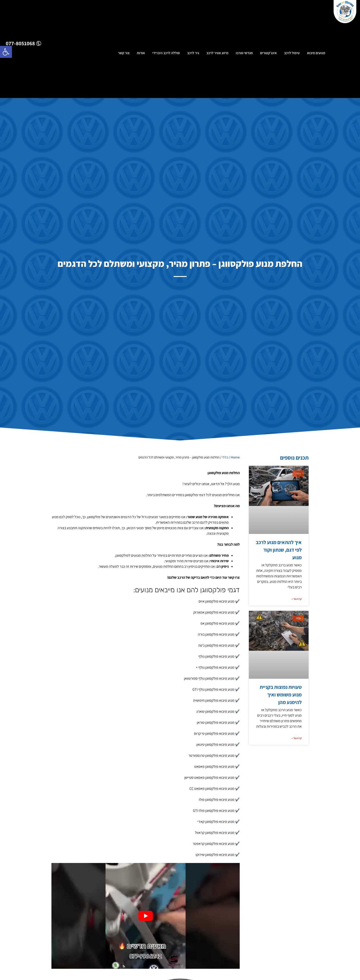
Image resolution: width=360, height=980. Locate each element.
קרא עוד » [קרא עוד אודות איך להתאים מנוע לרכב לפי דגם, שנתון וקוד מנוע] (297, 599)
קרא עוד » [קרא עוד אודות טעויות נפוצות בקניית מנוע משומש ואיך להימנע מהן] (297, 738)
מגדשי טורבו (244, 54)
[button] (6, 52)
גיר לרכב (193, 54)
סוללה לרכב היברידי (166, 54)
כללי (225, 457)
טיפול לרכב (292, 54)
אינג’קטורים (268, 54)
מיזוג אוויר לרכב (217, 54)
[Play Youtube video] (146, 916)
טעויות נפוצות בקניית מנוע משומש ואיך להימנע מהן (281, 695)
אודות (141, 54)
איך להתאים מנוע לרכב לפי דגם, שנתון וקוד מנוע (279, 550)
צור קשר (124, 54)
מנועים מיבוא (316, 54)
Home (235, 457)
